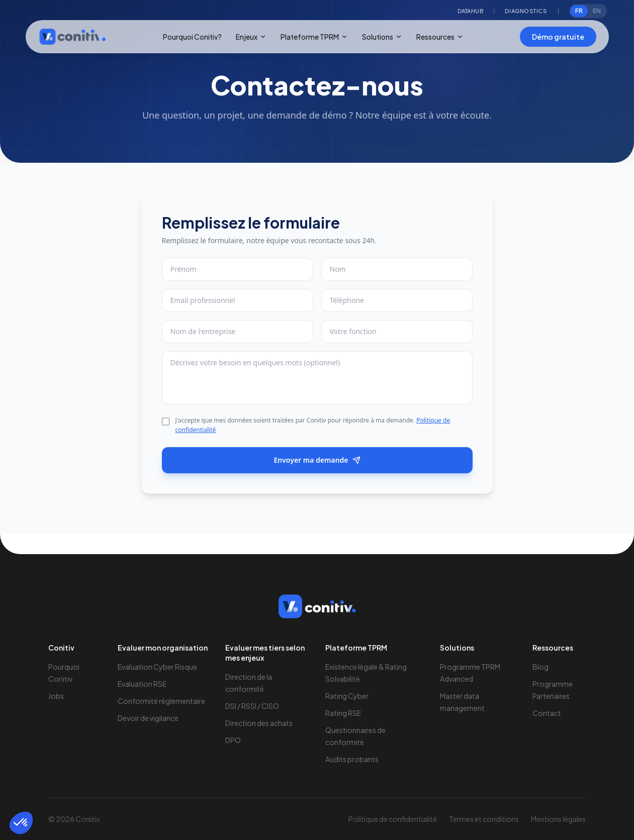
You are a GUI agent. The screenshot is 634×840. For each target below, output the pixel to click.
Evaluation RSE (142, 684)
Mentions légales (558, 819)
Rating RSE (343, 713)
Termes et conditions (484, 819)
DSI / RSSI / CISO (252, 706)
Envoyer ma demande (317, 460)
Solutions (382, 37)
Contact (547, 713)
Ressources (440, 37)
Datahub (471, 11)
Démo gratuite (558, 37)
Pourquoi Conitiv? (192, 37)
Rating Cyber (347, 696)
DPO (233, 740)
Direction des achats (259, 723)
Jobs (56, 696)
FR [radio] (579, 11)
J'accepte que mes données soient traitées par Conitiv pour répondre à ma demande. (313, 425)
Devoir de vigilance (148, 718)
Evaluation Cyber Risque (157, 667)
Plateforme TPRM (314, 37)
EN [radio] (597, 11)
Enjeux (251, 37)
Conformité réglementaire (161, 701)
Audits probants (352, 759)
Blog (540, 667)
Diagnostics (526, 11)
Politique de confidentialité (393, 819)
